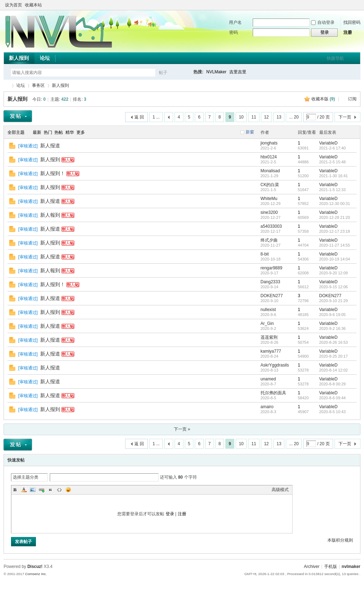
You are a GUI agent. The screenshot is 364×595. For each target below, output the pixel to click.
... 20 (294, 117)
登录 (170, 514)
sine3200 (269, 212)
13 (279, 117)
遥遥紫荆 (269, 337)
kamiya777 (271, 351)
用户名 (235, 22)
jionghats (269, 143)
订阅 (352, 99)
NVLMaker (216, 72)
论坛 (45, 58)
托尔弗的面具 (273, 393)
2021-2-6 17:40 (333, 148)
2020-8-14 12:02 (334, 370)
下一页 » (182, 429)
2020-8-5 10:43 (333, 412)
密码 (234, 32)
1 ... (156, 117)
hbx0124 (269, 157)
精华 (70, 132)
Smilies (68, 490)
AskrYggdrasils (275, 365)
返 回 (139, 117)
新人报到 (19, 58)
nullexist (268, 310)
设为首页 (14, 5)
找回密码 (352, 22)
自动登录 (323, 22)
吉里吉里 (238, 72)
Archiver (312, 567)
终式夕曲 (269, 240)
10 (241, 117)
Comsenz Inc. (36, 574)
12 (266, 117)
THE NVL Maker (6, 86)
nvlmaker (351, 567)
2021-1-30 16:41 (334, 176)
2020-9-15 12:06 (334, 287)
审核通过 (28, 146)
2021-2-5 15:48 (333, 162)
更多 (81, 132)
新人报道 (50, 146)
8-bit (265, 254)
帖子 (163, 73)
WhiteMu (269, 199)
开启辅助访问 (350, 5)
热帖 (59, 132)
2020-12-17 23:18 (335, 231)
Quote (50, 490)
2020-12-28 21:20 (335, 217)
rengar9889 (271, 268)
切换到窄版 (356, 5)
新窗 (250, 132)
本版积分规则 (340, 540)
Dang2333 (270, 282)
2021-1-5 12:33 (333, 190)
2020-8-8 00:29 (333, 384)
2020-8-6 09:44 (333, 398)
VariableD (328, 143)
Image (33, 490)
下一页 (345, 117)
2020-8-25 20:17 (334, 356)
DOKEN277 (272, 296)
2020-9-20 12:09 (334, 273)
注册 (348, 32)
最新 (37, 132)
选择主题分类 (26, 477)
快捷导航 (335, 58)
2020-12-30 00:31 (335, 204)
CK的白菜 (270, 185)
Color (24, 490)
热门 (48, 132)
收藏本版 (323, 99)
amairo (267, 407)
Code (59, 490)
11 (254, 117)
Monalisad (270, 171)
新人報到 (50, 215)
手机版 (331, 567)
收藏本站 (33, 5)
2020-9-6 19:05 (333, 315)
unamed (268, 379)
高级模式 (280, 490)
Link (42, 490)
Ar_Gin (267, 323)
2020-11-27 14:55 (335, 245)
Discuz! (35, 567)
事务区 (38, 85)
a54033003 (271, 226)
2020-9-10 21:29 (334, 301)
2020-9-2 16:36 (333, 328)
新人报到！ (53, 173)
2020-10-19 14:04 (335, 259)
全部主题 (16, 132)
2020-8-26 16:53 (334, 342)
